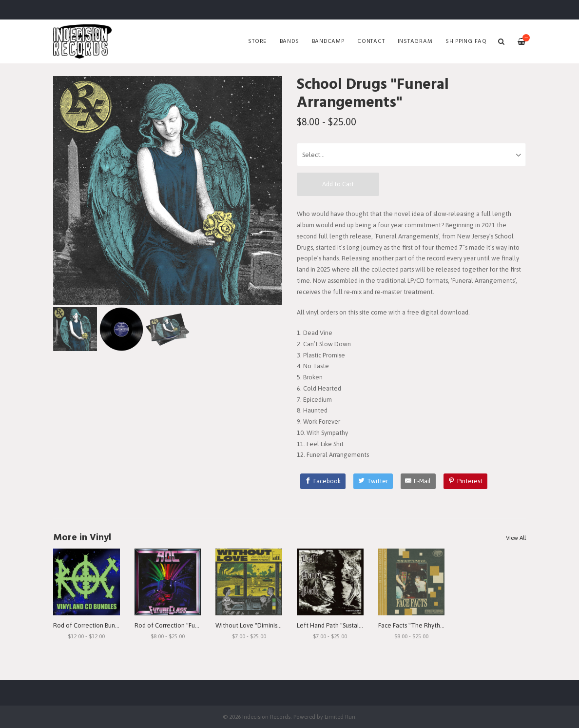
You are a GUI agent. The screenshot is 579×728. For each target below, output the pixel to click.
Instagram (415, 41)
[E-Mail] (418, 481)
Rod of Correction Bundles (90, 625)
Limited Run (340, 717)
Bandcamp (328, 41)
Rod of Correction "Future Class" (180, 625)
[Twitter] (373, 481)
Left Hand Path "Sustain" (331, 625)
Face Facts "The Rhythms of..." (420, 625)
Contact (371, 41)
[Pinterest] (465, 481)
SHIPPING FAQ (466, 41)
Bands (289, 41)
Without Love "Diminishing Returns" (265, 625)
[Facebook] (323, 481)
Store (257, 41)
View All (516, 538)
